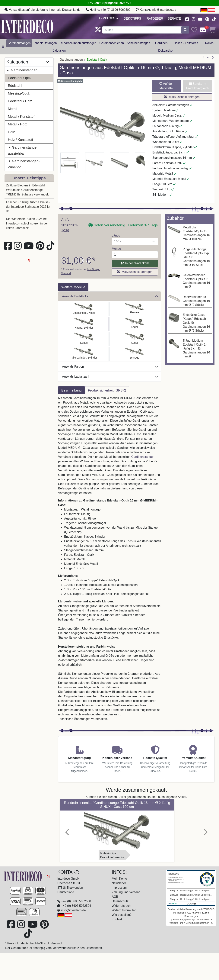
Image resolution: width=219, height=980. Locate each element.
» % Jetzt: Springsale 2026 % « (109, 3)
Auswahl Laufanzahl (110, 377)
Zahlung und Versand (126, 892)
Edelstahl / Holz (20, 101)
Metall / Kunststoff (22, 116)
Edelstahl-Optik (20, 78)
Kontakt (117, 919)
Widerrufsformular (124, 910)
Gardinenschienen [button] (112, 43)
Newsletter (119, 883)
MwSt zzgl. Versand (48, 943)
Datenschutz (120, 901)
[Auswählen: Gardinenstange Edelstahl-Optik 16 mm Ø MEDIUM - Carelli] (84, 339)
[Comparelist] (203, 30)
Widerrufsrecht (122, 906)
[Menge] (135, 255)
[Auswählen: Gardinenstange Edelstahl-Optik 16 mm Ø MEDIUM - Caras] (84, 354)
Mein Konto (119, 879)
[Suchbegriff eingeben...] (142, 30)
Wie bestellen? (122, 915)
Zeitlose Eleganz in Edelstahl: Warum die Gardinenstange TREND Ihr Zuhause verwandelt (27, 190)
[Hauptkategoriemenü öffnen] (3, 47)
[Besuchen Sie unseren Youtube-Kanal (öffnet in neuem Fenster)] (200, 19)
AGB (115, 897)
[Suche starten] (185, 30)
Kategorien (28, 62)
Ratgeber (155, 19)
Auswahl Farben (110, 367)
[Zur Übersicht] (208, 58)
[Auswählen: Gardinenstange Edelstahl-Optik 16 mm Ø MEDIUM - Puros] (134, 339)
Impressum (119, 888)
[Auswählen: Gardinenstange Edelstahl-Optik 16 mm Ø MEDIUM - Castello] (84, 309)
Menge (116, 249)
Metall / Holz (17, 124)
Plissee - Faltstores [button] (185, 43)
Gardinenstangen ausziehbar (23, 150)
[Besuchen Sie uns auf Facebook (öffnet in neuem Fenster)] (187, 19)
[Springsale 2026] (48, 876)
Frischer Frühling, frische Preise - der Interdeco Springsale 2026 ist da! (28, 207)
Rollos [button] (209, 43)
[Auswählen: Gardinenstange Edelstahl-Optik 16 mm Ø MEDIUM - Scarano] (134, 324)
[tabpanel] (109, 561)
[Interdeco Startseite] (27, 26)
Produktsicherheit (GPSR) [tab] (107, 390)
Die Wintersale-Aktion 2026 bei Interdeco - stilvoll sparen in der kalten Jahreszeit (27, 223)
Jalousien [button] (59, 51)
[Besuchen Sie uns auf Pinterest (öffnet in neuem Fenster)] (207, 19)
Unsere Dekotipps (29, 178)
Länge (116, 235)
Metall (13, 109)
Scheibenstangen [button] (138, 43)
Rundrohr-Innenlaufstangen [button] (78, 43)
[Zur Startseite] (23, 876)
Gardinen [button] (161, 43)
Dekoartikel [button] (166, 51)
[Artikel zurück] (204, 58)
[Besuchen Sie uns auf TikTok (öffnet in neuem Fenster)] (214, 19)
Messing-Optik (19, 93)
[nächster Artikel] (213, 58)
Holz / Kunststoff (21, 140)
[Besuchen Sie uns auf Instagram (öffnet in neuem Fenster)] (193, 19)
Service (174, 19)
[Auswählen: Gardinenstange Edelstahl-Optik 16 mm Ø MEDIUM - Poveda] (134, 309)
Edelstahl (15, 86)
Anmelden (108, 18)
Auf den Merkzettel (166, 86)
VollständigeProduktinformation (113, 855)
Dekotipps (132, 19)
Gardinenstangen (22, 70)
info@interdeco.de (164, 10)
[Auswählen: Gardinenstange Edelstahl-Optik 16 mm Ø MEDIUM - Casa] (84, 324)
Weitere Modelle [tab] (73, 287)
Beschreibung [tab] (71, 390)
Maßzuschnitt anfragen (182, 97)
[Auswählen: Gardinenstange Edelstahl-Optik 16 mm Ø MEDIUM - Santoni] (134, 354)
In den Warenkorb (135, 263)
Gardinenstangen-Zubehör (24, 164)
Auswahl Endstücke (110, 296)
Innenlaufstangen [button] (45, 43)
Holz (11, 132)
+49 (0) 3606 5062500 (116, 10)
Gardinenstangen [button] (19, 43)
